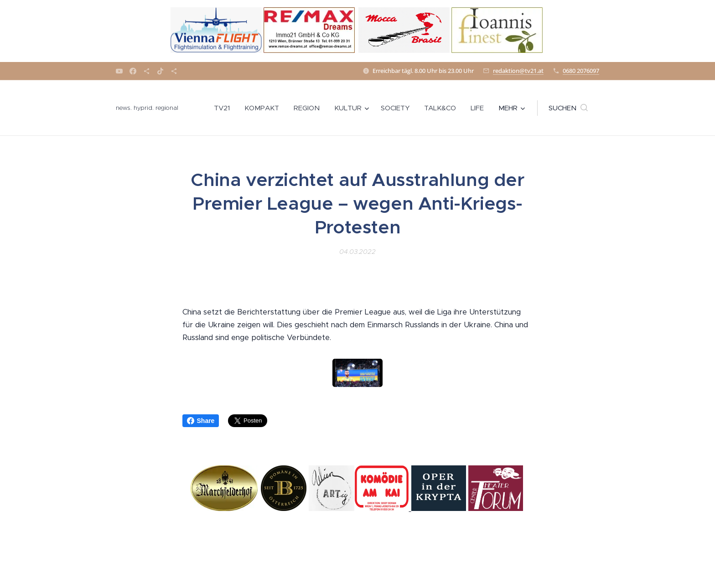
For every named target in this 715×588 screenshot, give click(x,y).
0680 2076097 (581, 71)
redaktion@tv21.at (518, 71)
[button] (568, 108)
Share (201, 421)
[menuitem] (224, 108)
